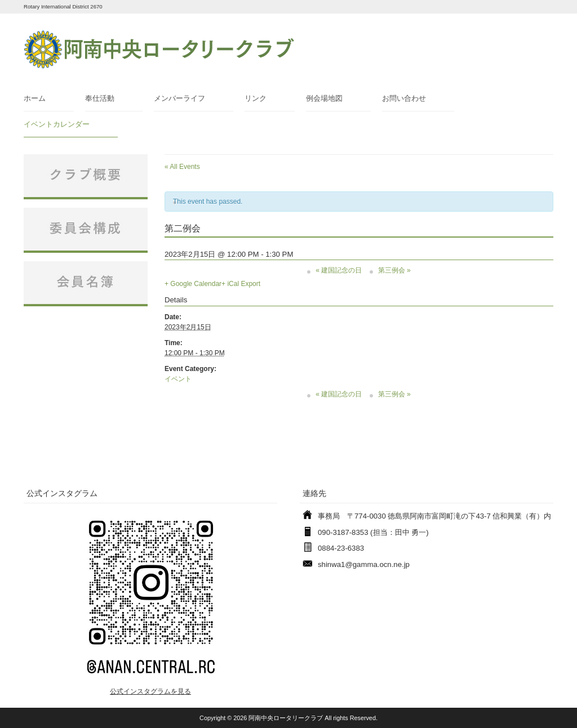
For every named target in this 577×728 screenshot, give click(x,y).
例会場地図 (324, 98)
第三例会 (394, 270)
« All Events (182, 167)
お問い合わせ (404, 98)
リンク (256, 98)
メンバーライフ (179, 98)
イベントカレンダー (57, 124)
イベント (178, 379)
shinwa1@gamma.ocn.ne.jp (364, 564)
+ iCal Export (241, 284)
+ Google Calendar (193, 284)
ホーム (35, 98)
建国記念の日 (339, 270)
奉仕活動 (100, 98)
